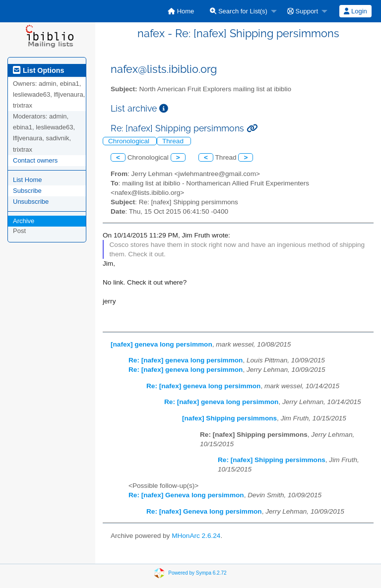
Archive (24, 221)
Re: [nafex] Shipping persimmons (272, 460)
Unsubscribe (31, 202)
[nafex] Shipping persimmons (229, 418)
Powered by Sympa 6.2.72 (197, 573)
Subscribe (27, 191)
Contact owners (35, 160)
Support (303, 11)
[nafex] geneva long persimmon (161, 344)
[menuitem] (181, 11)
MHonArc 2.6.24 (196, 536)
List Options (38, 70)
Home (181, 11)
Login (355, 11)
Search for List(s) (239, 11)
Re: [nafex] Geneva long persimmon (186, 495)
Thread (174, 141)
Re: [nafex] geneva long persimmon (186, 360)
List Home (28, 180)
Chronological (130, 141)
